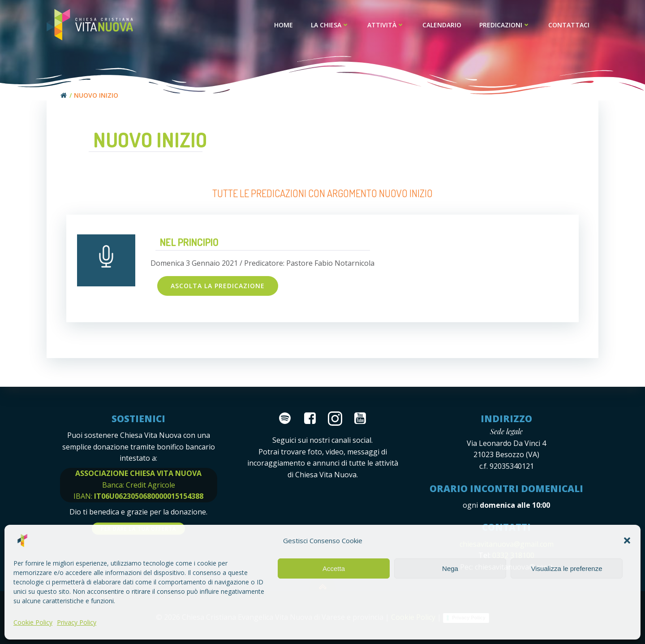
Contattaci (569, 25)
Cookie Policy (33, 622)
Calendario (442, 25)
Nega (450, 568)
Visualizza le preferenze (567, 568)
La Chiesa (330, 25)
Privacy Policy (77, 622)
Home (284, 25)
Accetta (334, 568)
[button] (627, 540)
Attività (386, 25)
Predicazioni (505, 25)
